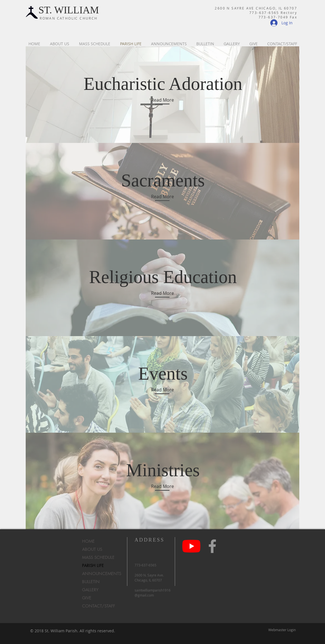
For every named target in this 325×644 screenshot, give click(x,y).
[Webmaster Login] (282, 630)
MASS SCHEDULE (98, 557)
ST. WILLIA (64, 10)
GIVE (87, 598)
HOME (88, 541)
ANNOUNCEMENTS (101, 574)
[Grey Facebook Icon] (212, 546)
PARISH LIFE (93, 565)
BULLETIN (91, 582)
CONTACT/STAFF (99, 606)
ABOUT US (92, 549)
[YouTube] (191, 546)
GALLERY (90, 590)
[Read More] (162, 100)
